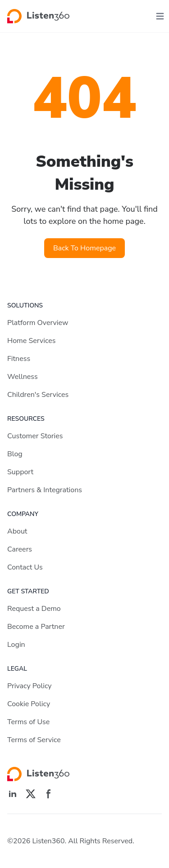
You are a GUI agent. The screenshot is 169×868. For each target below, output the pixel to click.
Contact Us (25, 567)
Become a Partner (36, 627)
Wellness (23, 377)
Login (16, 645)
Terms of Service (34, 740)
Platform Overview (38, 323)
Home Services (31, 341)
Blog (15, 454)
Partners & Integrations (45, 490)
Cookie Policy (29, 704)
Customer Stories (35, 436)
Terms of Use (28, 722)
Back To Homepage (84, 248)
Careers (20, 549)
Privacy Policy (30, 686)
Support (20, 472)
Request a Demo (34, 609)
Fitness (19, 359)
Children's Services (38, 395)
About (17, 531)
